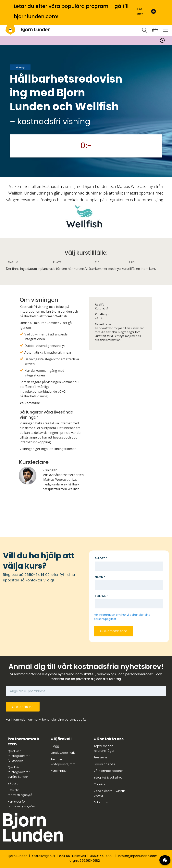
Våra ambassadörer (108, 771)
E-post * (101, 558)
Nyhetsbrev (59, 771)
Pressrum (100, 757)
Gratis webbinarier (64, 753)
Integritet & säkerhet (108, 778)
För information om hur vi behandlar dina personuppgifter (47, 720)
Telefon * (102, 596)
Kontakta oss (110, 739)
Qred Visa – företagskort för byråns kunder (19, 772)
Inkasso (13, 783)
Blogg (55, 746)
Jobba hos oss (104, 764)
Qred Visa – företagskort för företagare (19, 756)
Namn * (100, 577)
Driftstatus (101, 802)
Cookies (99, 784)
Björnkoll (63, 739)
